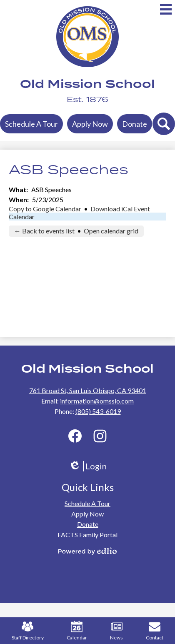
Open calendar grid (111, 231)
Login (88, 466)
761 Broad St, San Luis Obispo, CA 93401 (88, 390)
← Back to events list (44, 231)
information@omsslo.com (97, 401)
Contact (155, 631)
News (116, 631)
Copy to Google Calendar (45, 209)
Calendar (22, 217)
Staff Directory (28, 631)
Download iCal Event (120, 209)
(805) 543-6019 (98, 411)
